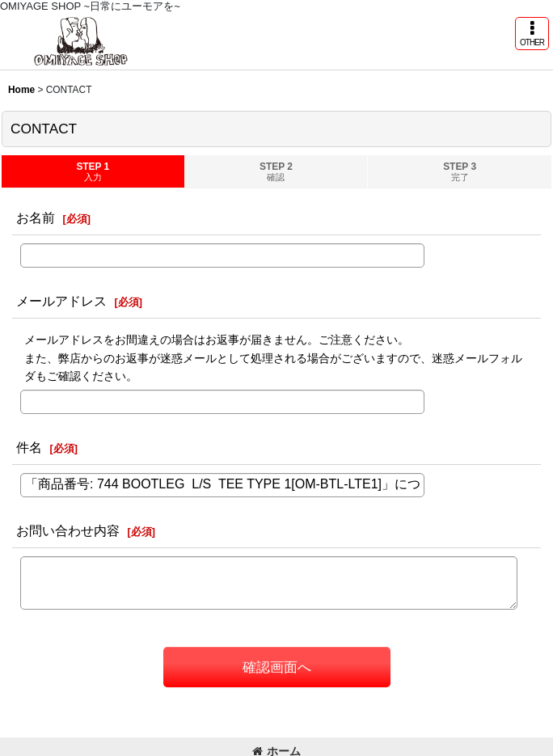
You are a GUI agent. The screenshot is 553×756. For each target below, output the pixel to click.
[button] (532, 34)
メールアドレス (61, 301)
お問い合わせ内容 (68, 530)
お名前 (36, 218)
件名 (29, 447)
